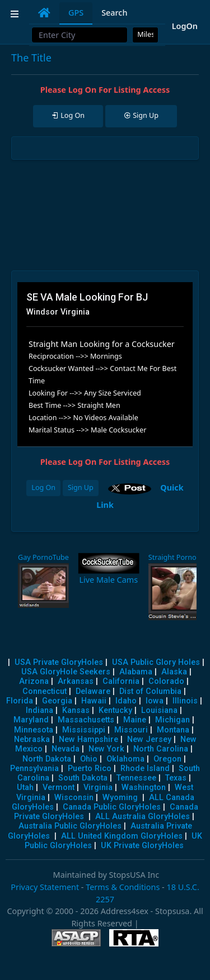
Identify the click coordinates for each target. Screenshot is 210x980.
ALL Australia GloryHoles (143, 817)
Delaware (93, 691)
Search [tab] (114, 13)
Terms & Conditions (123, 887)
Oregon (167, 759)
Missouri (131, 730)
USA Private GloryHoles (59, 662)
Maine (135, 720)
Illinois (185, 701)
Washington (144, 788)
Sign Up (81, 487)
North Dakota (47, 759)
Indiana (39, 710)
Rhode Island (145, 769)
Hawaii (94, 701)
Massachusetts (86, 720)
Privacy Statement (45, 887)
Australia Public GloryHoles (70, 826)
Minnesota (34, 730)
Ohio (89, 759)
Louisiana (159, 710)
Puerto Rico (90, 769)
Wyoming (120, 798)
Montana (173, 730)
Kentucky (115, 710)
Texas (176, 778)
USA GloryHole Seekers (66, 672)
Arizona (34, 681)
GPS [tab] (76, 13)
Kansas (76, 710)
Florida (20, 701)
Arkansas (76, 681)
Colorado (166, 681)
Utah (25, 788)
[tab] (44, 13)
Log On (43, 487)
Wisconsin (74, 798)
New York (106, 749)
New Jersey (149, 739)
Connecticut (45, 691)
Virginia (98, 788)
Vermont (59, 788)
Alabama (136, 672)
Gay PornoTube (43, 557)
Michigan (172, 720)
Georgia (57, 701)
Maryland (31, 720)
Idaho (126, 701)
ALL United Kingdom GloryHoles (122, 836)
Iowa (155, 701)
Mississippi (84, 730)
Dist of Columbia (150, 691)
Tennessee (136, 778)
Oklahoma (125, 759)
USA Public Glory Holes (156, 662)
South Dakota (83, 778)
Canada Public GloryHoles (112, 807)
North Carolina (161, 749)
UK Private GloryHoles (142, 846)
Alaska (174, 672)
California (121, 681)
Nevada (66, 749)
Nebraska (32, 739)
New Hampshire (88, 739)
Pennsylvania (34, 769)
